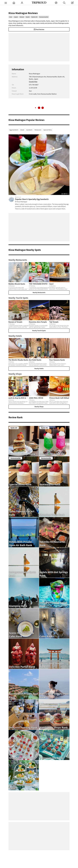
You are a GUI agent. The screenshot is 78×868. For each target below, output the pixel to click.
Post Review (39, 29)
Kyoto (28, 17)
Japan (16, 17)
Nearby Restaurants (39, 293)
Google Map (33, 82)
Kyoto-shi (34, 17)
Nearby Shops (39, 407)
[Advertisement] (39, 47)
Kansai (22, 17)
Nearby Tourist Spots (39, 331)
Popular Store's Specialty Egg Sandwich (42, 200)
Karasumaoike (44, 17)
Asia (11, 17)
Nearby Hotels (39, 369)
